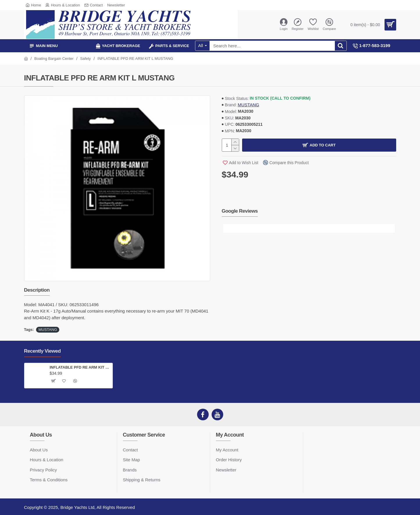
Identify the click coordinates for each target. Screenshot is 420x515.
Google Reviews (240, 211)
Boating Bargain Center (54, 59)
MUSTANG (249, 105)
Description (37, 290)
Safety (86, 59)
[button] (228, 228)
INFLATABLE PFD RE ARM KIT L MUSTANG (80, 367)
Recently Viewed (42, 351)
